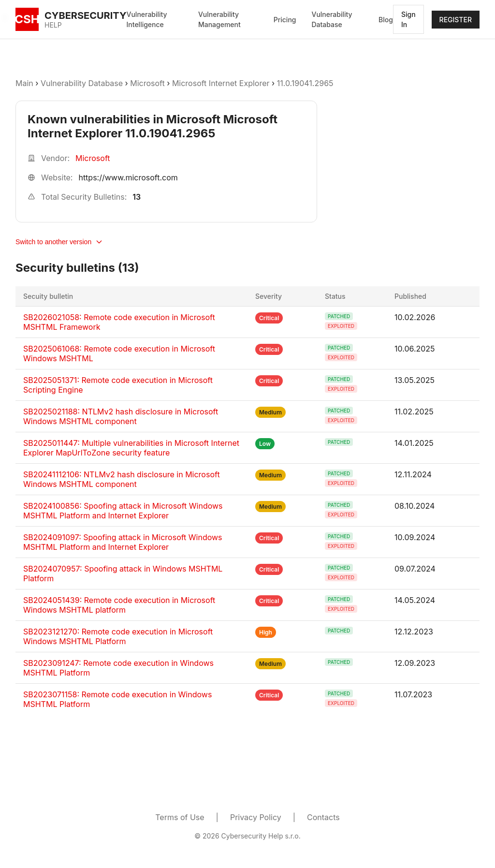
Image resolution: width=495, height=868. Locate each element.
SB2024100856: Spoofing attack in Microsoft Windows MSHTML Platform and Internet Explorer (123, 511)
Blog (386, 20)
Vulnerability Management (219, 19)
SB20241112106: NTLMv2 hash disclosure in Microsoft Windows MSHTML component (122, 479)
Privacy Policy (256, 817)
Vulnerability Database (332, 19)
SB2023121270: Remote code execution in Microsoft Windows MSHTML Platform (118, 636)
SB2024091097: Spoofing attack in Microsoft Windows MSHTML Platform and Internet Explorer (123, 542)
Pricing (285, 20)
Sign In (408, 19)
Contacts (323, 817)
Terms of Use (180, 817)
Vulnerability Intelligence (147, 19)
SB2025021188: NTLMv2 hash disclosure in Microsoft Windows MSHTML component (121, 416)
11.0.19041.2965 (305, 83)
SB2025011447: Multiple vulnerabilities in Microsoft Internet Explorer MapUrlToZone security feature (131, 448)
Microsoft (147, 83)
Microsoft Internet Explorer (221, 83)
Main (24, 83)
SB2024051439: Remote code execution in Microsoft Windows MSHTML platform (119, 605)
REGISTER (456, 20)
